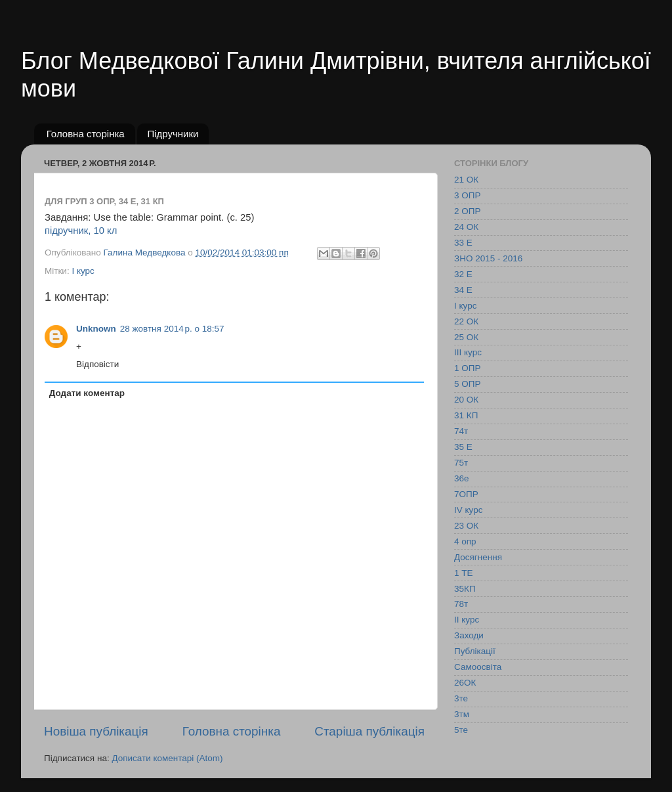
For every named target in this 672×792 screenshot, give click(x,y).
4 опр (465, 541)
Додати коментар (87, 393)
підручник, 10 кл (81, 231)
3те (461, 698)
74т (461, 431)
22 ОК (466, 321)
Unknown (96, 329)
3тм (462, 714)
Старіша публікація (369, 731)
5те (461, 730)
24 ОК (466, 227)
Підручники (173, 134)
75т (461, 463)
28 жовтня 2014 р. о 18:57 (172, 329)
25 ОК (466, 337)
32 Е (463, 274)
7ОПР (466, 494)
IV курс (468, 510)
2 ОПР (467, 211)
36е (462, 478)
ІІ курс (467, 620)
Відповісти (97, 364)
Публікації (475, 651)
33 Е (463, 243)
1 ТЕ (464, 573)
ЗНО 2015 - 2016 (488, 258)
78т (461, 604)
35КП (465, 589)
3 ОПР (467, 195)
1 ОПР (467, 368)
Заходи (469, 635)
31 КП (466, 415)
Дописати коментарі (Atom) (167, 758)
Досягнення (478, 557)
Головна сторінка (86, 134)
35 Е (463, 447)
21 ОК (466, 180)
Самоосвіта (478, 667)
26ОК (465, 683)
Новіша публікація (96, 731)
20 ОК (466, 400)
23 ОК (466, 526)
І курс (83, 271)
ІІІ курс (468, 352)
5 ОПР (467, 384)
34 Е (463, 290)
